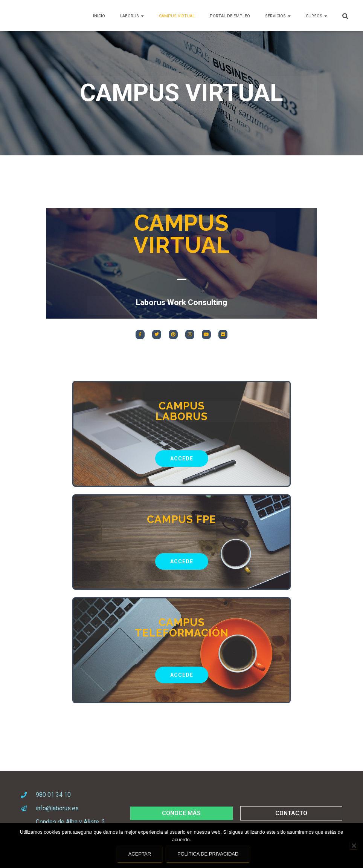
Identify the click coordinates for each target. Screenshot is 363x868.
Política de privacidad (208, 854)
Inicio (99, 16)
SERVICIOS (278, 16)
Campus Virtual (177, 16)
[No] (354, 845)
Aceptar (140, 854)
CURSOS (316, 16)
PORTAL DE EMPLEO (230, 16)
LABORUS (132, 16)
